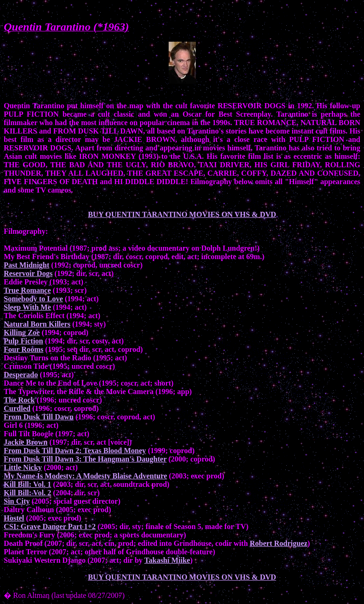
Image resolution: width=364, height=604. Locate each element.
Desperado (21, 375)
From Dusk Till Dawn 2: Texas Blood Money (75, 451)
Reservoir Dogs (28, 273)
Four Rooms (24, 349)
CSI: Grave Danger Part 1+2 (50, 526)
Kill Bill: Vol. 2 (27, 493)
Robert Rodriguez (279, 543)
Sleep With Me (27, 307)
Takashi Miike (167, 560)
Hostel (14, 518)
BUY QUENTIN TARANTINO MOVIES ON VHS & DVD (182, 214)
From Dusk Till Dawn (39, 417)
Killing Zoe (22, 332)
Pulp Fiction (23, 341)
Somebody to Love (33, 299)
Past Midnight (26, 265)
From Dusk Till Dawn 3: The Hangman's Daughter (85, 459)
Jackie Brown (26, 442)
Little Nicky (23, 467)
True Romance (27, 290)
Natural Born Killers (37, 324)
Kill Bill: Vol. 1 (27, 484)
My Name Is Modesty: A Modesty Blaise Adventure (85, 476)
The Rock (19, 400)
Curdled (17, 408)
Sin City (17, 501)
